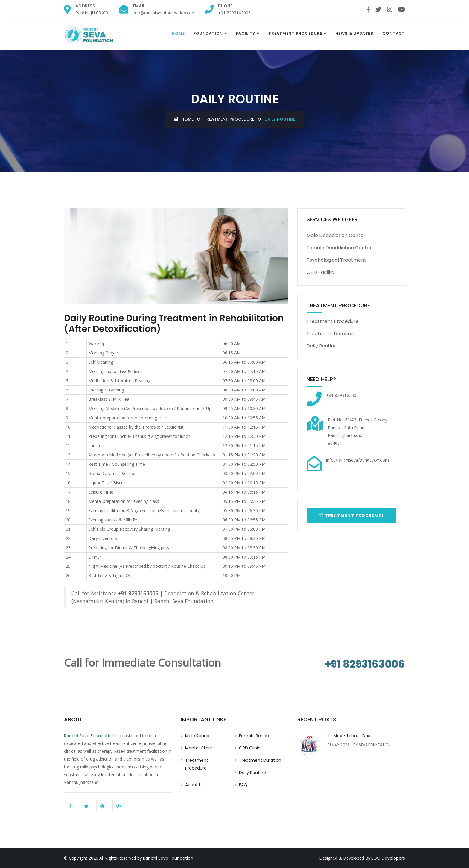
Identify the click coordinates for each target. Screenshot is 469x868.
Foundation (208, 33)
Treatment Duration (330, 334)
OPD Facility (321, 272)
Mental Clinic (199, 748)
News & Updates (354, 33)
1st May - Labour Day (349, 736)
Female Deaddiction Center (339, 248)
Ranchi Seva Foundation (89, 736)
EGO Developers (388, 858)
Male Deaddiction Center (336, 235)
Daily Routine (322, 346)
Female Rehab (254, 736)
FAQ (243, 785)
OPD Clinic (250, 748)
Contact (394, 33)
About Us (194, 785)
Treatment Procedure (295, 33)
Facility (246, 33)
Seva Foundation (375, 745)
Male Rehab (197, 736)
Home (178, 33)
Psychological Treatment (336, 260)
